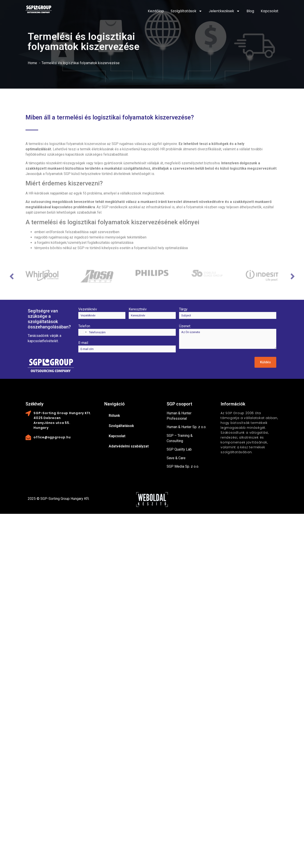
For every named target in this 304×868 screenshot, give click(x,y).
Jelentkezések (224, 11)
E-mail (83, 343)
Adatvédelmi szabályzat (129, 446)
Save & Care (176, 458)
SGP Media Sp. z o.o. (183, 466)
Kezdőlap (156, 11)
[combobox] (83, 332)
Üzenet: (185, 326)
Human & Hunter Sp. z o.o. (187, 427)
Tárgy (183, 309)
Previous (11, 279)
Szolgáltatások (186, 11)
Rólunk (114, 416)
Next (293, 279)
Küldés (265, 362)
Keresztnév (138, 309)
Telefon (84, 326)
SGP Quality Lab (179, 449)
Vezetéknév (88, 309)
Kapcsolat (270, 11)
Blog (250, 11)
